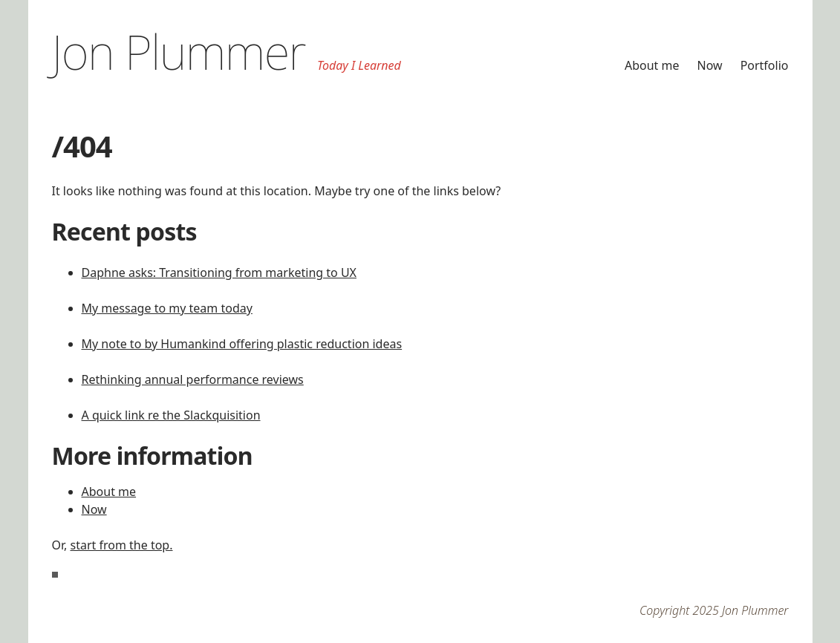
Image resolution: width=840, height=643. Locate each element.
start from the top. (122, 545)
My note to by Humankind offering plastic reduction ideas (242, 344)
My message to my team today (167, 308)
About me (652, 65)
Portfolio (765, 65)
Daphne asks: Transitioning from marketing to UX (219, 272)
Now (710, 65)
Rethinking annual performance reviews (193, 379)
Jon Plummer (179, 52)
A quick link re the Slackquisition (171, 415)
